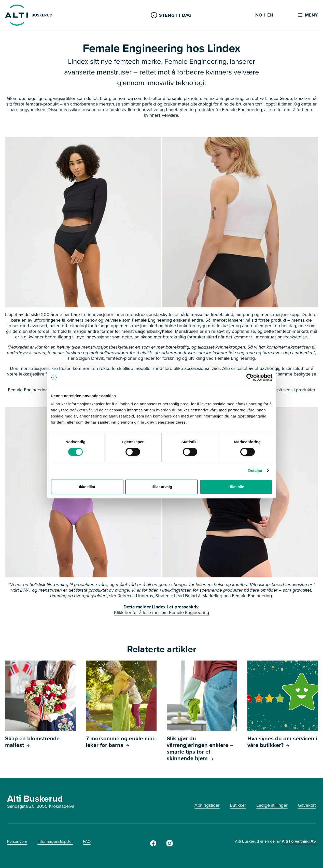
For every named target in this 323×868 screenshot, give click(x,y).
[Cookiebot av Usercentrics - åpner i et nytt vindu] (250, 377)
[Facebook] (153, 845)
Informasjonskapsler (55, 841)
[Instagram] (170, 845)
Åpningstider (207, 805)
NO (259, 15)
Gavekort (307, 805)
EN (270, 15)
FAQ (87, 841)
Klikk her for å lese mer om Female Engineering (161, 612)
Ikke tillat (87, 487)
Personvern (17, 841)
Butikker (238, 805)
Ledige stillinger (272, 805)
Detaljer (255, 470)
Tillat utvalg (161, 487)
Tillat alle (236, 487)
